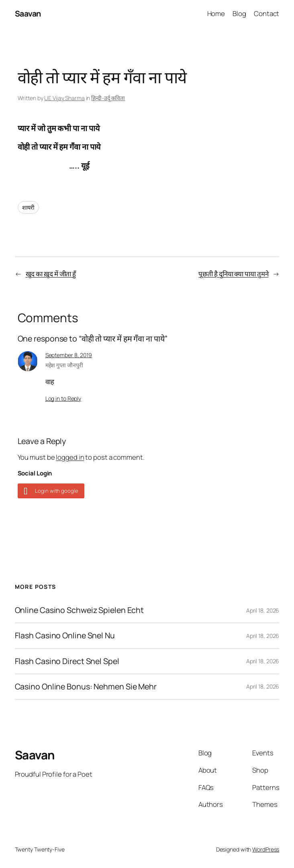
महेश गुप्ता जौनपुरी (64, 365)
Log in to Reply (63, 398)
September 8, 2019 (69, 355)
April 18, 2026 (263, 610)
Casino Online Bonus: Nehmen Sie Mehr (86, 687)
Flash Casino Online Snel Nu (65, 636)
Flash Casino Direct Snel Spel (67, 661)
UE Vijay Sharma (64, 98)
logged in (70, 457)
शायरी (29, 207)
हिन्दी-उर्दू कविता (108, 98)
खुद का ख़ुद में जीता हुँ (51, 274)
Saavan (28, 13)
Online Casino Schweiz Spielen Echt (80, 610)
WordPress (266, 849)
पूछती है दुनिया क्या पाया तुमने (233, 274)
